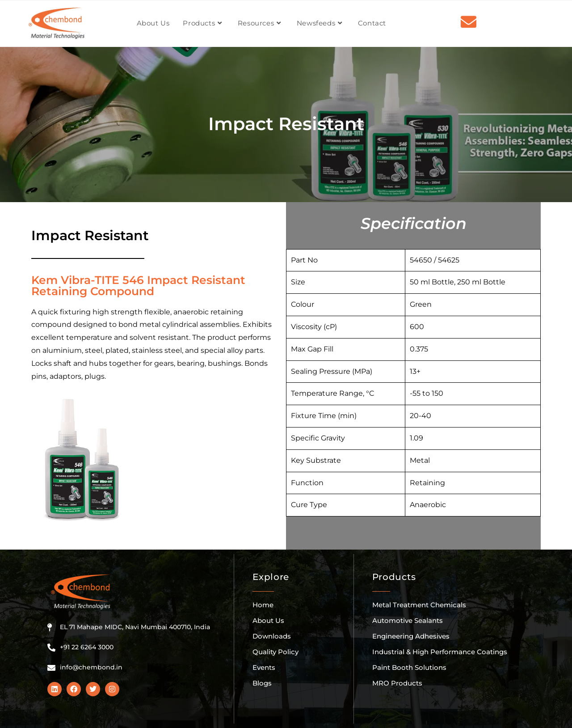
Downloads (272, 636)
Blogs (262, 683)
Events (264, 667)
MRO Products (397, 683)
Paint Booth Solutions (409, 667)
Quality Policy (275, 652)
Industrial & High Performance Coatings (440, 652)
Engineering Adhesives (411, 636)
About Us (268, 620)
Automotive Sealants (408, 620)
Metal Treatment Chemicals (419, 605)
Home (263, 605)
